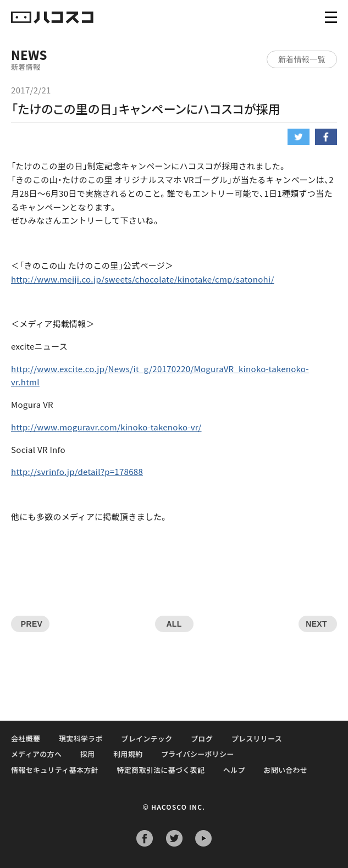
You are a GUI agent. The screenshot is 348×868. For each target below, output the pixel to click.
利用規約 (128, 754)
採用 (88, 754)
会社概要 (26, 739)
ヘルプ (234, 770)
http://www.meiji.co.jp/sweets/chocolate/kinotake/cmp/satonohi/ (143, 279)
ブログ (202, 739)
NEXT (316, 624)
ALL (174, 624)
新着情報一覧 (302, 59)
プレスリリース (257, 739)
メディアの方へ (36, 754)
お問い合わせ (285, 770)
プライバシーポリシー (198, 754)
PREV (32, 624)
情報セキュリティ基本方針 (55, 770)
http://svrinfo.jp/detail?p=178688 (77, 471)
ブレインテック (147, 739)
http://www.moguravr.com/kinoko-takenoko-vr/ (106, 427)
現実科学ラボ (81, 739)
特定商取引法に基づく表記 (161, 770)
